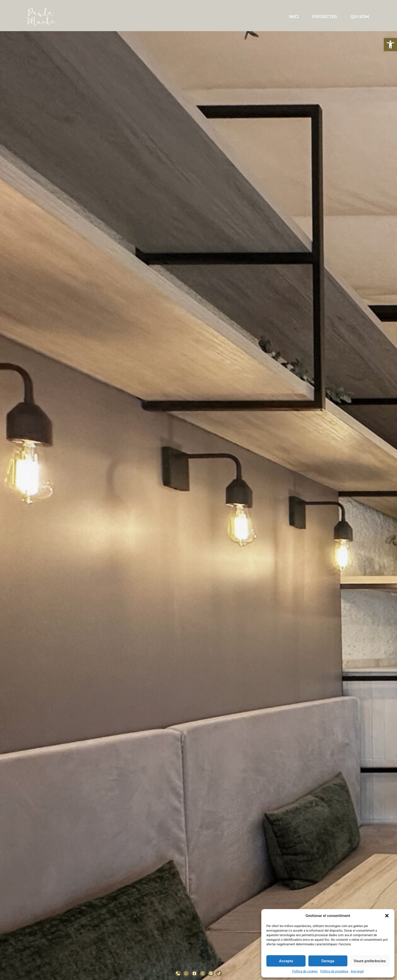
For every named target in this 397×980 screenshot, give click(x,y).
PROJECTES (325, 17)
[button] (390, 45)
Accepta (286, 961)
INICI (294, 17)
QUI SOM (360, 17)
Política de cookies (305, 971)
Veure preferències (370, 961)
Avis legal (357, 971)
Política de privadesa (334, 971)
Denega (328, 961)
